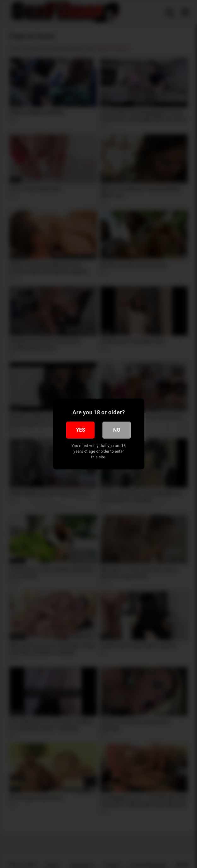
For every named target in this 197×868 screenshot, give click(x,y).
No (117, 430)
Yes (81, 430)
